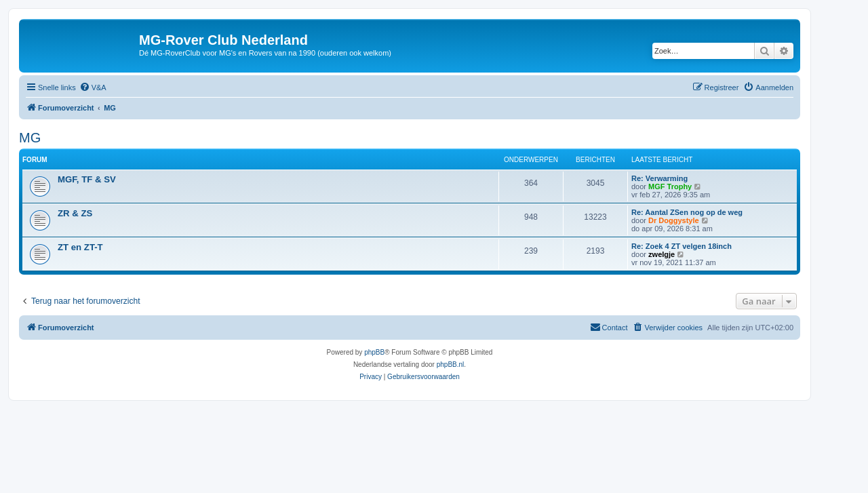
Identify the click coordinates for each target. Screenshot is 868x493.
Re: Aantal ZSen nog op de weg (687, 212)
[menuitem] (93, 87)
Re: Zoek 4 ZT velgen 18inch (682, 246)
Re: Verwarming (659, 178)
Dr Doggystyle (674, 220)
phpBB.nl (451, 364)
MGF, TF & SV (87, 179)
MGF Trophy (670, 186)
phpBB (374, 352)
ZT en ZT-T (80, 247)
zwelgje (662, 254)
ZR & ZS (75, 213)
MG (30, 138)
